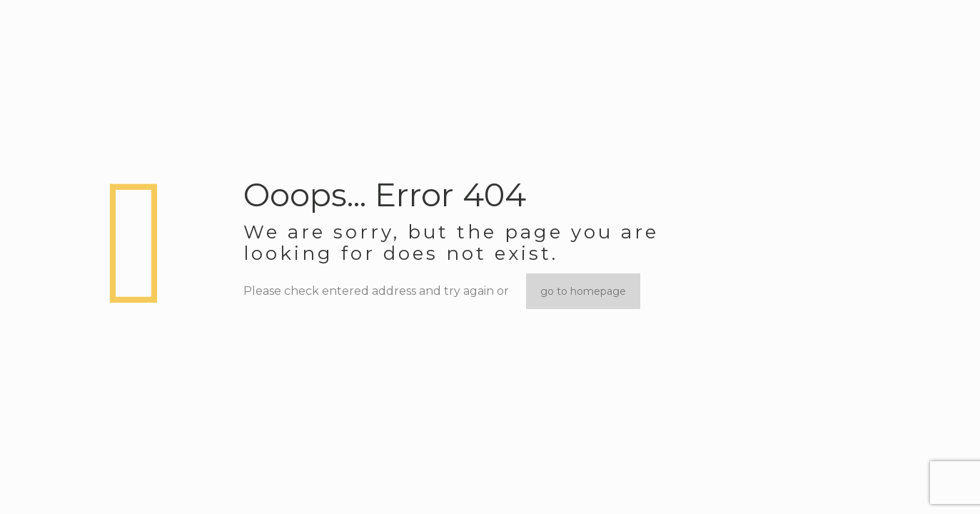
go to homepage (583, 291)
